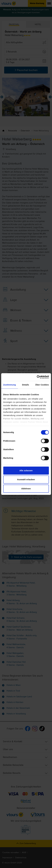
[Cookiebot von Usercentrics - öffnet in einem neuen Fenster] (37, 377)
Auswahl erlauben (26, 479)
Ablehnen (26, 489)
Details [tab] (26, 385)
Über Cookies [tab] (42, 385)
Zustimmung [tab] (9, 385)
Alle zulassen (26, 470)
